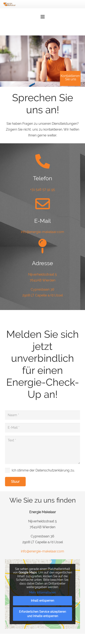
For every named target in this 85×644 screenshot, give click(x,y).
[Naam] (42, 415)
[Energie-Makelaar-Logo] (10, 4)
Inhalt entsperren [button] (42, 601)
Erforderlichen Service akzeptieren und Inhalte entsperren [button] (42, 614)
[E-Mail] (42, 428)
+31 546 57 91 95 (42, 190)
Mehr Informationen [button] (42, 592)
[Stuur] (15, 482)
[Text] (42, 450)
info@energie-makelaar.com (42, 232)
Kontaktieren (70, 76)
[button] (43, 17)
